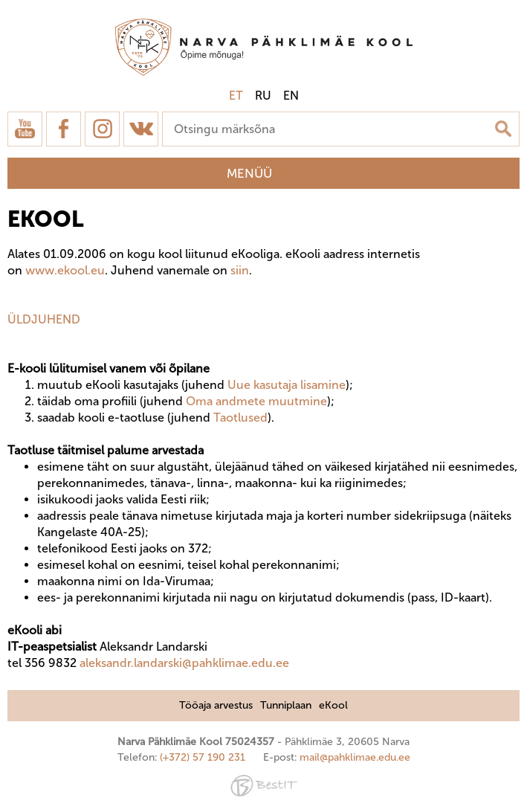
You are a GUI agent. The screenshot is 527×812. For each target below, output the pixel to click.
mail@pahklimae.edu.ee (355, 757)
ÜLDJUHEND (44, 319)
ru (263, 96)
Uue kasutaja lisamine (287, 385)
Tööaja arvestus (216, 705)
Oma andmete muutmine (256, 401)
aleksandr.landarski (131, 663)
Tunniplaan (286, 705)
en (291, 96)
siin (240, 270)
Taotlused (240, 418)
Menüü (249, 173)
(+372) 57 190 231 (203, 757)
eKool (333, 705)
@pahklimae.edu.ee (236, 663)
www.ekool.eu (65, 270)
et (236, 96)
